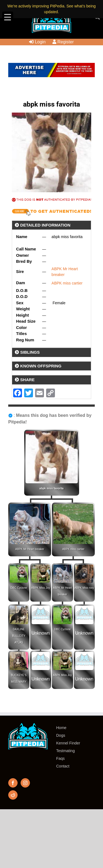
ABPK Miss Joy (41, 588)
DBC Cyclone (19, 588)
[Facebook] (13, 783)
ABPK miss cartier (67, 283)
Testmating (66, 751)
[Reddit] (13, 795)
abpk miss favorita (52, 488)
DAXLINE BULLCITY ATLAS (19, 636)
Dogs (61, 735)
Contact (63, 766)
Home (61, 728)
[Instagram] (25, 783)
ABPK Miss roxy (84, 588)
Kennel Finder (68, 743)
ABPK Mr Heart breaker (30, 549)
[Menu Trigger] (8, 17)
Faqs (61, 758)
